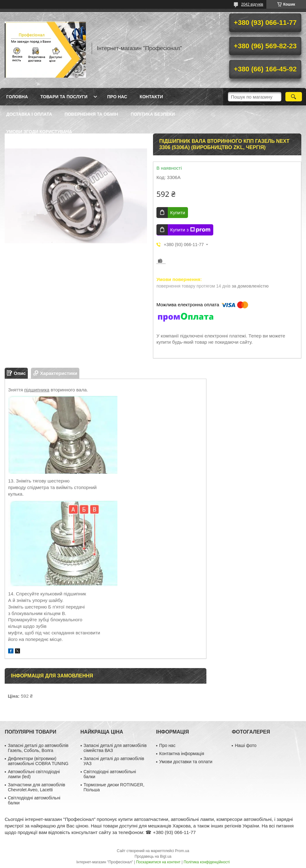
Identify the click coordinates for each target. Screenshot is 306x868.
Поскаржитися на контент (158, 862)
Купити (178, 213)
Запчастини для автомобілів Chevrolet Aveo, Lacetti (37, 787)
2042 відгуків (252, 4)
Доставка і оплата (29, 114)
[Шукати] (294, 97)
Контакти (151, 97)
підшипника (37, 390)
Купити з (190, 230)
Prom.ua (182, 851)
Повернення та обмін (91, 114)
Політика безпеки (153, 114)
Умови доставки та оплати (186, 762)
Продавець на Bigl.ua (153, 856)
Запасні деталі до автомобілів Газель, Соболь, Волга (38, 748)
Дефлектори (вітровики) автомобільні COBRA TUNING (38, 761)
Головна (17, 97)
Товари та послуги (64, 97)
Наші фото (246, 745)
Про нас (117, 97)
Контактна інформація (182, 754)
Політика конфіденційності (207, 862)
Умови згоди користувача (39, 132)
